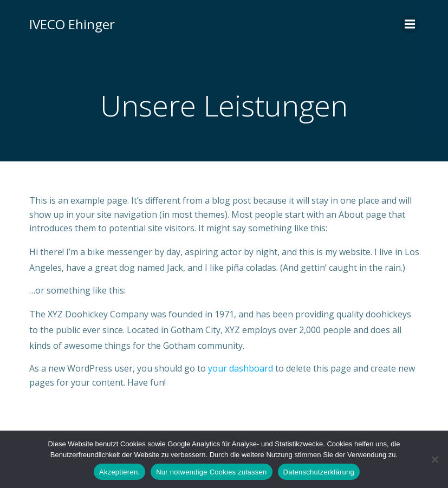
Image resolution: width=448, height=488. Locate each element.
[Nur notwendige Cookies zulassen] (434, 459)
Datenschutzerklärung (319, 472)
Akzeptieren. (119, 472)
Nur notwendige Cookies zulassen (211, 472)
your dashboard (241, 368)
